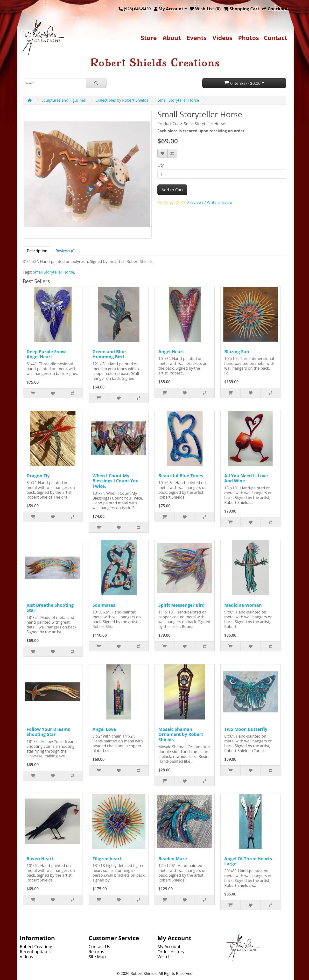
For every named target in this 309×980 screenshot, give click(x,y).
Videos (222, 38)
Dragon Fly (38, 476)
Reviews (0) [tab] (66, 251)
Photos (248, 38)
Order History (171, 952)
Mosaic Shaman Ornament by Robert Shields (181, 734)
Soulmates (104, 605)
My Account (169, 946)
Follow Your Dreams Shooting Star (48, 732)
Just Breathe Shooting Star (50, 608)
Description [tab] (37, 251)
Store (149, 38)
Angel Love (104, 729)
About (172, 38)
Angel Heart (171, 352)
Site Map (97, 957)
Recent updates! (36, 952)
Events (197, 38)
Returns (96, 952)
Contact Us (99, 946)
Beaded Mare (173, 859)
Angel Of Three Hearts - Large (249, 861)
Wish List (166, 957)
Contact (276, 38)
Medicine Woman (243, 605)
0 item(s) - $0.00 (242, 83)
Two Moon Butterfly (246, 729)
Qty (161, 165)
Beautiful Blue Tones (181, 476)
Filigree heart (107, 859)
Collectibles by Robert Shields (122, 100)
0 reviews (195, 202)
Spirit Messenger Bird (182, 605)
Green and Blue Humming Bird (109, 354)
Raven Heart (40, 859)
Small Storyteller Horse (178, 100)
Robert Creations (37, 946)
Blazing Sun (237, 352)
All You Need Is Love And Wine (246, 478)
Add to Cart (172, 190)
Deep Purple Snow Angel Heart (46, 354)
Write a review (220, 202)
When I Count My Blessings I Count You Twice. (116, 481)
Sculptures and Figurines (64, 100)
